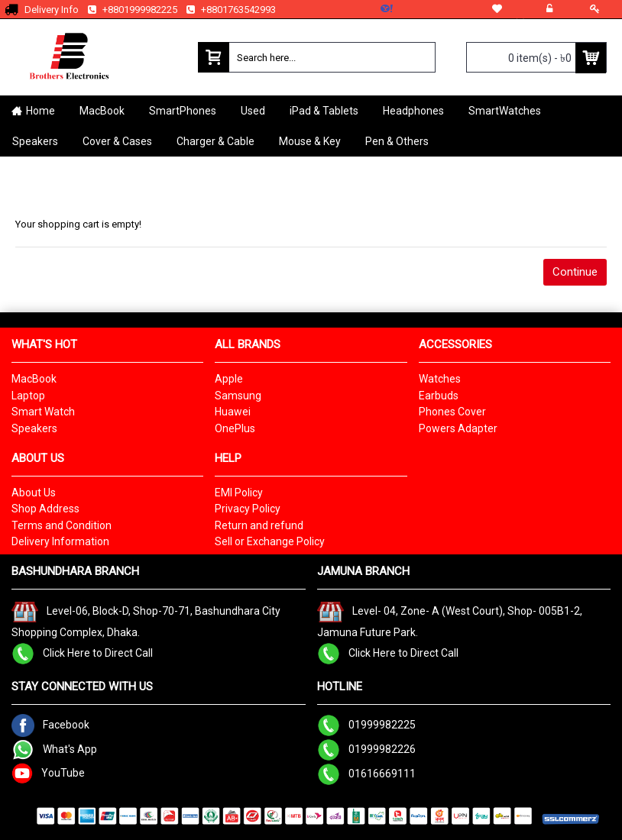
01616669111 (366, 773)
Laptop (28, 396)
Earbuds (439, 396)
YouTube (48, 772)
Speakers (34, 428)
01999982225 (366, 724)
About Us (34, 493)
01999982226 (366, 748)
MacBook (34, 379)
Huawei (233, 412)
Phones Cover (452, 412)
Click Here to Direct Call (82, 652)
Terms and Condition (62, 525)
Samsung (238, 396)
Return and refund (259, 525)
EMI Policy (239, 493)
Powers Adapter (458, 428)
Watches (440, 379)
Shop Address (45, 509)
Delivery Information (60, 541)
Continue (575, 272)
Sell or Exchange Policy (270, 541)
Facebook (50, 724)
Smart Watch (43, 412)
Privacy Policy (248, 509)
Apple (229, 379)
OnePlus (235, 428)
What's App (54, 748)
